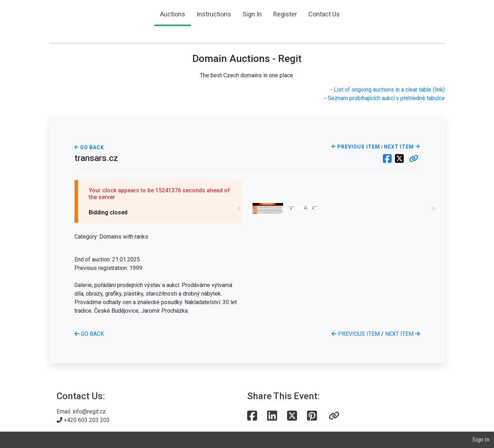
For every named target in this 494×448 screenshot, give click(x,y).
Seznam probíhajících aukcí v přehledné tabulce (386, 98)
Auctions (173, 14)
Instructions (214, 14)
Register (285, 14)
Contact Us (324, 14)
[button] (414, 159)
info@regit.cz (89, 411)
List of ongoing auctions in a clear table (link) (389, 90)
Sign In (252, 14)
